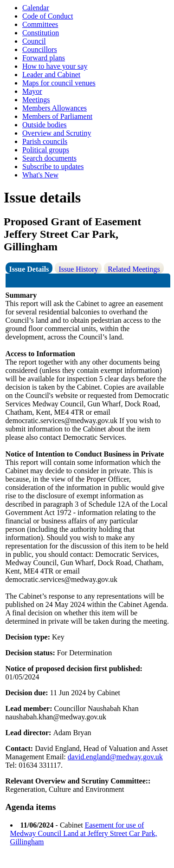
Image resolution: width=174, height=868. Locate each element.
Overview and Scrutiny (57, 133)
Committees (40, 24)
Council (34, 41)
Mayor (32, 91)
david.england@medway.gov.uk (115, 757)
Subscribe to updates (53, 166)
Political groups (46, 150)
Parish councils (45, 141)
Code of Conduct (48, 16)
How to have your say (55, 66)
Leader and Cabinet (51, 75)
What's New (40, 175)
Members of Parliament (57, 116)
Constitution (41, 33)
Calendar (36, 8)
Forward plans (44, 58)
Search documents (49, 158)
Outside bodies (45, 125)
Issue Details (29, 269)
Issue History (78, 269)
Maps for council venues (59, 83)
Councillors (40, 49)
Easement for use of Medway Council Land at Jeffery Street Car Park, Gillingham (84, 833)
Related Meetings (134, 269)
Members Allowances (55, 108)
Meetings (36, 100)
